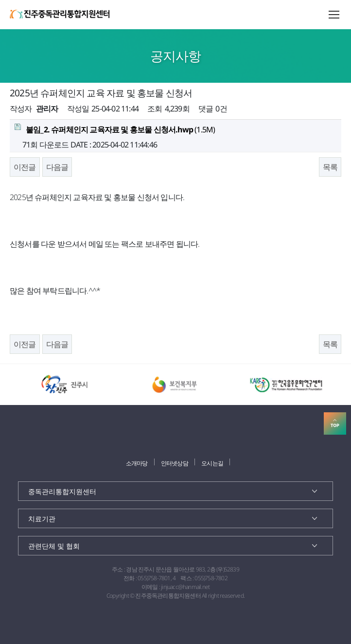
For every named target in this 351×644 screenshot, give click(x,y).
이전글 (25, 167)
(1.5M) (115, 129)
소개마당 (137, 463)
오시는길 (212, 463)
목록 (330, 167)
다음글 (57, 167)
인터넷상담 (175, 463)
